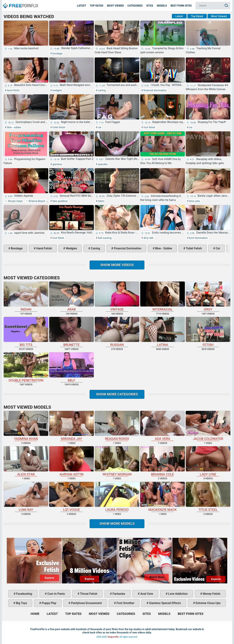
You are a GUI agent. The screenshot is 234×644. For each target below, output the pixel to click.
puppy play (49, 603)
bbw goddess (60, 201)
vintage (117, 296)
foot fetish (149, 127)
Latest (82, 6)
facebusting (24, 594)
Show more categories (117, 394)
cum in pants (56, 594)
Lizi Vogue (71, 497)
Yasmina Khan (26, 426)
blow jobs (194, 201)
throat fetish (88, 594)
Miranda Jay (71, 426)
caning (102, 90)
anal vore (146, 594)
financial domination (155, 90)
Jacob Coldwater (208, 426)
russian (117, 332)
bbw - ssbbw (14, 127)
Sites (150, 6)
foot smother (125, 603)
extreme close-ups (208, 603)
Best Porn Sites (181, 6)
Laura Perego (117, 497)
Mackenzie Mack (163, 497)
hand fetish (13, 90)
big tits (26, 332)
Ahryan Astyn (15, 201)
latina (163, 332)
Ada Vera (163, 426)
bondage (57, 53)
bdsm (101, 201)
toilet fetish (59, 127)
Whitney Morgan (117, 461)
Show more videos (117, 265)
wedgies (57, 90)
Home (20, 3)
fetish (208, 332)
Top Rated (97, 6)
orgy (208, 296)
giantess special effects (165, 603)
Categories (135, 6)
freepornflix (113, 637)
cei (99, 127)
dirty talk (148, 238)
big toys (21, 603)
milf (71, 367)
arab (71, 296)
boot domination (198, 238)
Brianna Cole (163, 461)
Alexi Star (26, 461)
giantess (57, 164)
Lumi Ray (26, 497)
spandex (103, 164)
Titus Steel (208, 497)
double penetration (26, 367)
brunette (71, 332)
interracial (163, 296)
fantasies (118, 594)
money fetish (211, 594)
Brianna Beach (37, 201)
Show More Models (117, 524)
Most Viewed (115, 6)
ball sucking (105, 238)
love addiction (178, 594)
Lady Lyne (208, 461)
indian (26, 296)
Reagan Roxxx (117, 426)
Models (162, 6)
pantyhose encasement (86, 603)
